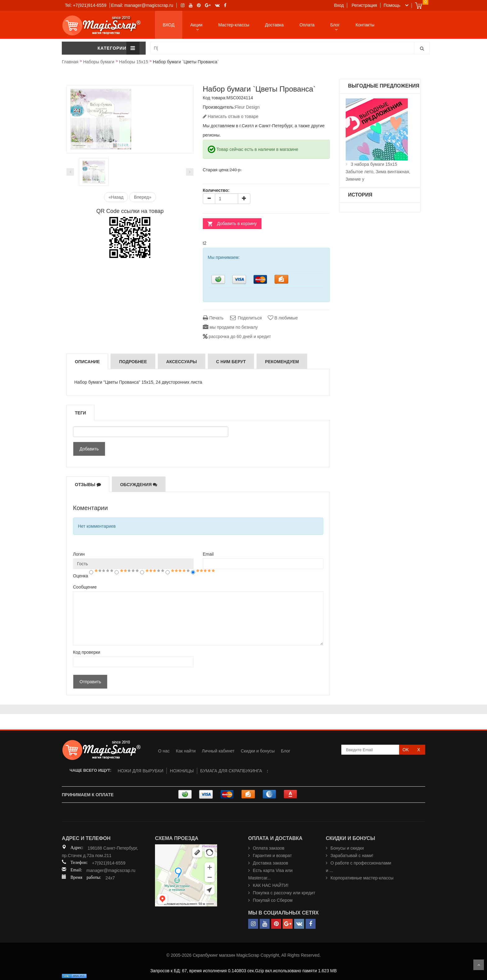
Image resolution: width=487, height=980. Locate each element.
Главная (70, 62)
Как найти (186, 751)
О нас (164, 751)
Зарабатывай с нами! (352, 856)
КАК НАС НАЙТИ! (271, 885)
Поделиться (245, 318)
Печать (213, 318)
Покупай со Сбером (273, 900)
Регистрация (364, 5)
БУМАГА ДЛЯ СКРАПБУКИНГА (231, 771)
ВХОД (169, 25)
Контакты (365, 25)
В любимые (283, 318)
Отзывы (88, 485)
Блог (335, 25)
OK (406, 750)
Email (208, 554)
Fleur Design (247, 107)
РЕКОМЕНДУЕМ (282, 362)
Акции (196, 25)
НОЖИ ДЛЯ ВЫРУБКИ (141, 771)
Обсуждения (139, 485)
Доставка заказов (271, 863)
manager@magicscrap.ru (111, 870)
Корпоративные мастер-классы (362, 878)
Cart (419, 5)
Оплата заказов (269, 848)
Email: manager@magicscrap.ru (142, 5)
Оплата (307, 25)
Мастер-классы (234, 25)
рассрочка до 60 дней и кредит (237, 336)
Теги (80, 413)
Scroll (479, 965)
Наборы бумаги (99, 62)
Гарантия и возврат (272, 856)
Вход (339, 5)
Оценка (81, 576)
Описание (87, 362)
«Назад (116, 197)
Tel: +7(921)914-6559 (86, 5)
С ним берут (231, 362)
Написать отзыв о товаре (231, 116)
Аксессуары (182, 362)
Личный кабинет (218, 751)
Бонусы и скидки (347, 848)
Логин (79, 554)
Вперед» (143, 197)
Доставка (274, 25)
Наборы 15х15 (134, 62)
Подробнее (133, 362)
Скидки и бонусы (258, 751)
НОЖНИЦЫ (182, 771)
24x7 (110, 878)
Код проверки (87, 652)
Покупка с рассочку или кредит (284, 893)
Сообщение (85, 587)
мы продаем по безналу (230, 327)
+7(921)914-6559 (109, 863)
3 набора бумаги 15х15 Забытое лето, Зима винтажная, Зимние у (378, 172)
